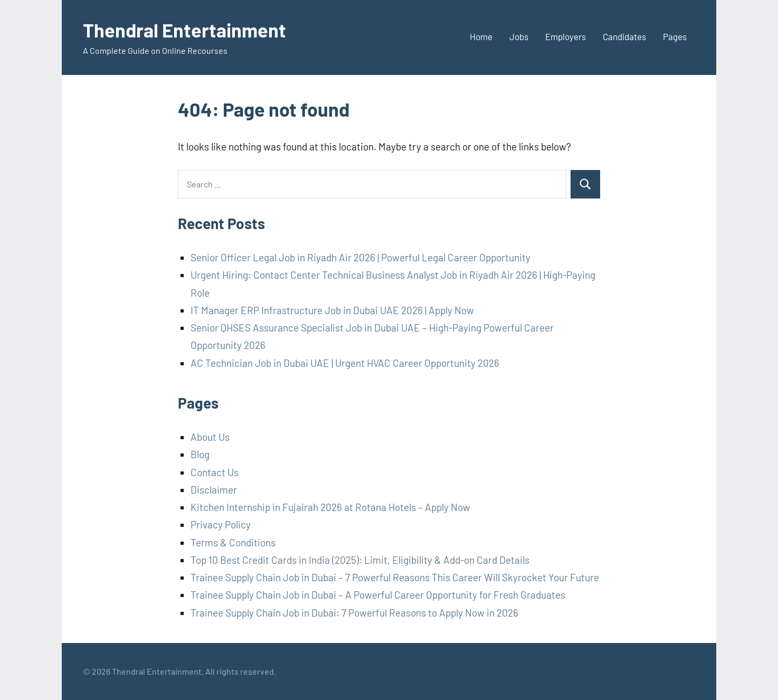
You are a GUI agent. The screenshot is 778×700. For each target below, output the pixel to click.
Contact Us (215, 472)
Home (481, 36)
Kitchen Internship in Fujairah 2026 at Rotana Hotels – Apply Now (330, 507)
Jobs (519, 36)
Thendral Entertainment (184, 30)
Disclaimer (214, 490)
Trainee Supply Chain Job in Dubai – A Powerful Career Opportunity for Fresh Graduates (378, 595)
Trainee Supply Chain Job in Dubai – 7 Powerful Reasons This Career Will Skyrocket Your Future (395, 577)
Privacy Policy (221, 524)
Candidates (624, 36)
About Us (210, 437)
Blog (200, 454)
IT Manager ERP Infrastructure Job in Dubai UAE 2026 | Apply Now (332, 310)
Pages (675, 36)
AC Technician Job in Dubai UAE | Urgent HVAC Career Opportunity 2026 (345, 363)
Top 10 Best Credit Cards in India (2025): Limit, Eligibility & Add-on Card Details (360, 560)
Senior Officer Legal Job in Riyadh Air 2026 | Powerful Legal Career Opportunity (360, 257)
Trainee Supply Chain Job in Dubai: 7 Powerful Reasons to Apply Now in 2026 (354, 613)
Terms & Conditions (233, 542)
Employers (566, 36)
